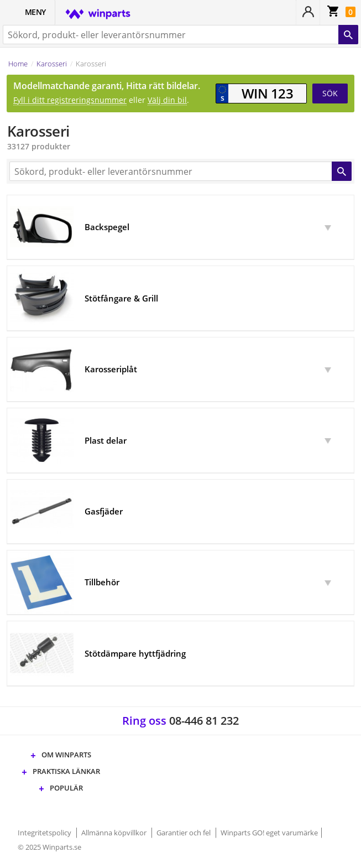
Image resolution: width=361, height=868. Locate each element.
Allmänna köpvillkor (115, 833)
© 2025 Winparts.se (49, 847)
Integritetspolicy (45, 833)
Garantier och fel (184, 833)
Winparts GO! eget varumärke (269, 833)
